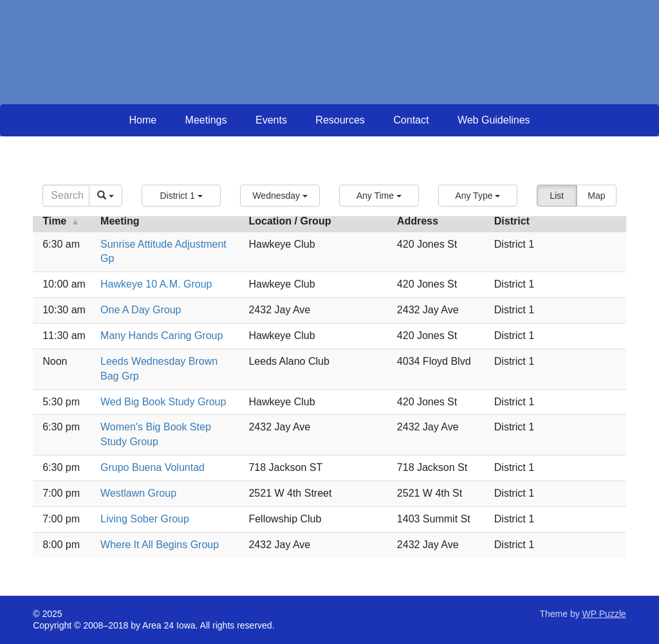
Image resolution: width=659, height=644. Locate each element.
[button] (181, 196)
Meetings (206, 120)
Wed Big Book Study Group (163, 402)
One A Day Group (141, 310)
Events (271, 120)
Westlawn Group (138, 493)
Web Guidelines (494, 120)
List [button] (557, 196)
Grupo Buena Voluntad (153, 467)
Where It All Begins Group (160, 545)
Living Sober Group (145, 519)
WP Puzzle (604, 614)
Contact (411, 120)
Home (143, 120)
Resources (340, 120)
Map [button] (596, 196)
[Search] (66, 196)
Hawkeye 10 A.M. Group (156, 284)
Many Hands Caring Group (162, 336)
